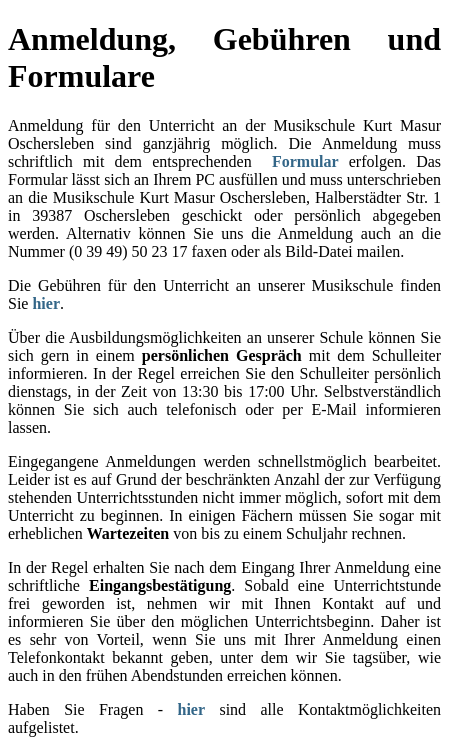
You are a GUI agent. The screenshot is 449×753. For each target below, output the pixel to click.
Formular (305, 161)
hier (46, 303)
